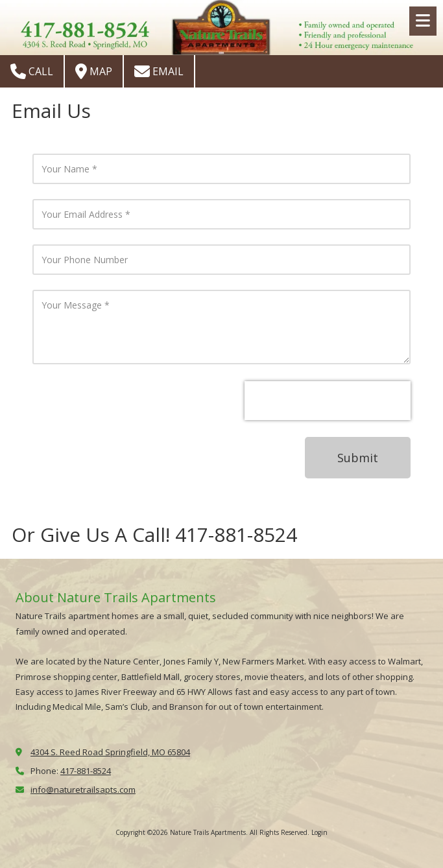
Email (159, 71)
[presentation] (328, 401)
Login (319, 832)
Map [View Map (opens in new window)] (94, 71)
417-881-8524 (86, 771)
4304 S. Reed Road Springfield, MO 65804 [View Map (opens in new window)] (110, 752)
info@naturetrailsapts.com (83, 790)
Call (32, 71)
